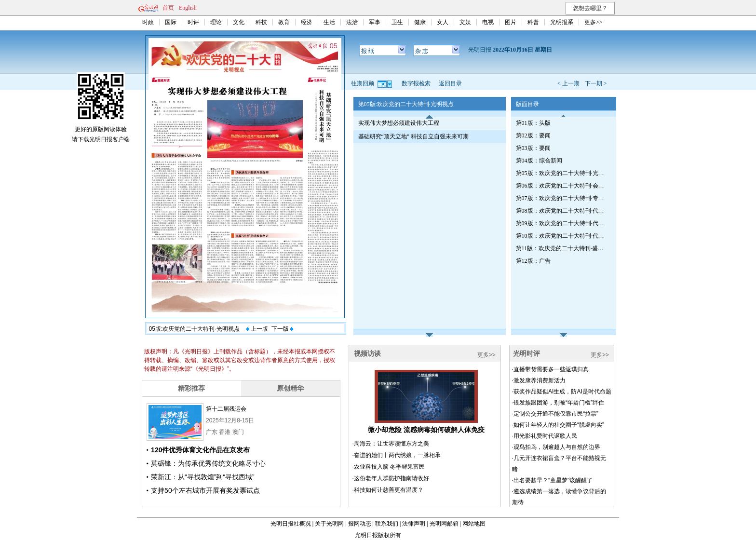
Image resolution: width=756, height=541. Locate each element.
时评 (193, 22)
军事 (375, 22)
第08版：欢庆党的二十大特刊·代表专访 (562, 211)
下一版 (283, 329)
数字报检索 (416, 83)
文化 (239, 22)
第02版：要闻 (533, 135)
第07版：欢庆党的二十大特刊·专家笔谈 (562, 198)
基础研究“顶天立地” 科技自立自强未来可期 (414, 136)
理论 (216, 22)
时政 (148, 22)
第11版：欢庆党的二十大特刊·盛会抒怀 (562, 248)
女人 (443, 22)
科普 (533, 22)
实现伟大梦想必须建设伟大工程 (399, 123)
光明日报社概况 (291, 524)
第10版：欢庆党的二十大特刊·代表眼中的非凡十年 (562, 236)
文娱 (465, 22)
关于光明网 (329, 524)
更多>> (594, 22)
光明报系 (562, 22)
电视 (488, 22)
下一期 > (596, 83)
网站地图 (474, 524)
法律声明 (414, 524)
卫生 (397, 22)
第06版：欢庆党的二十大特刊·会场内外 (562, 186)
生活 (329, 22)
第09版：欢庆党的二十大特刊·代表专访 (562, 223)
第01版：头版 (533, 123)
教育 (284, 22)
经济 (307, 22)
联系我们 (387, 524)
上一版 (257, 329)
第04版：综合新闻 (539, 161)
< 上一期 (568, 83)
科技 (261, 22)
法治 (352, 22)
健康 (420, 22)
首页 (168, 8)
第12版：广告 (533, 261)
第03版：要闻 (533, 148)
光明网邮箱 (444, 524)
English (188, 8)
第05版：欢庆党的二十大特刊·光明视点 (562, 173)
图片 (511, 22)
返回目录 (450, 83)
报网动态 (360, 524)
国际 (171, 22)
